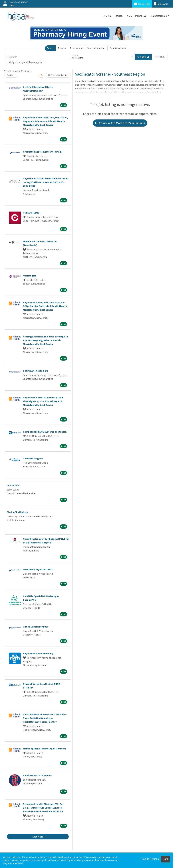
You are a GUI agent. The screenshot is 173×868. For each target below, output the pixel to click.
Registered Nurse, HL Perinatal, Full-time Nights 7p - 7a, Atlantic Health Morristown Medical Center (43, 401)
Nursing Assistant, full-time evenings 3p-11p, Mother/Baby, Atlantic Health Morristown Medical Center (46, 340)
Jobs (119, 16)
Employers (161, 4)
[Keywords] (38, 57)
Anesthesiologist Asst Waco (39, 569)
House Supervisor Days (36, 627)
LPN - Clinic (13, 485)
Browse (62, 48)
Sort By (10, 75)
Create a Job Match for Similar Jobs (120, 123)
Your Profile (137, 16)
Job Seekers (142, 4)
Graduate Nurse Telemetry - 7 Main (42, 152)
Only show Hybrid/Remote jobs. (26, 62)
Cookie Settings (150, 859)
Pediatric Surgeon (33, 458)
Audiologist (29, 276)
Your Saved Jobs (118, 48)
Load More (38, 837)
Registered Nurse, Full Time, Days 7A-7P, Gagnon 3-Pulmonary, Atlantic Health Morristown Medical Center (45, 121)
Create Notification (58, 75)
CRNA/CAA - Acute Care (36, 371)
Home (107, 16)
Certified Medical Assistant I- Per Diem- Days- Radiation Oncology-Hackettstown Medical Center (45, 718)
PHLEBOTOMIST (32, 213)
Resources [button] (159, 16)
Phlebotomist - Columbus (37, 775)
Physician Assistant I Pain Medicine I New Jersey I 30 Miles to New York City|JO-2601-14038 (45, 182)
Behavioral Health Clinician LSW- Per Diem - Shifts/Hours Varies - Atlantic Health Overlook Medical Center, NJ (43, 808)
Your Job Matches (96, 48)
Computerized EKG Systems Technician (45, 432)
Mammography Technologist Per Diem (44, 749)
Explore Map (77, 48)
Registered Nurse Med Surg (38, 653)
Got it (165, 859)
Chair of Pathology (17, 512)
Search (50, 48)
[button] (160, 57)
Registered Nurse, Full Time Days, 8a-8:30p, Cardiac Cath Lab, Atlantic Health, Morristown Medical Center (45, 306)
